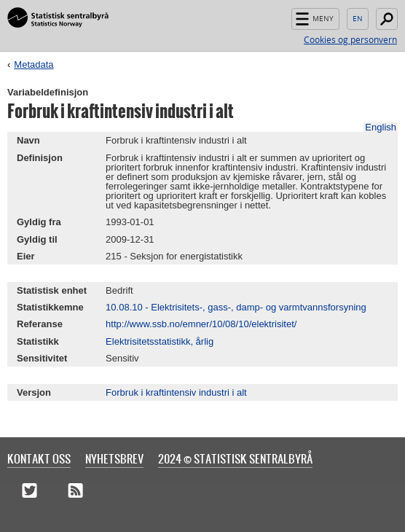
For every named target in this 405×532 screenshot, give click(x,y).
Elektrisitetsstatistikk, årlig (160, 341)
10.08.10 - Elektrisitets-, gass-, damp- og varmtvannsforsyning (236, 307)
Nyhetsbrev (114, 458)
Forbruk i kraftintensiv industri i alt (176, 392)
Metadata (34, 64)
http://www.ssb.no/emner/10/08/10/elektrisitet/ (201, 324)
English (358, 19)
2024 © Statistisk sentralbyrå (235, 458)
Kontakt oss (39, 458)
